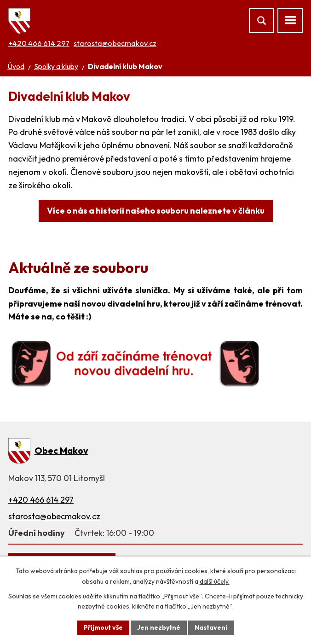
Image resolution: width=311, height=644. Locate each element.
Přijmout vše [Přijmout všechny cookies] (103, 627)
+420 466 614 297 (39, 43)
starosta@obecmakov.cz (115, 43)
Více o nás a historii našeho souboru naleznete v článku (156, 211)
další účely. (215, 581)
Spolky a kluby (56, 66)
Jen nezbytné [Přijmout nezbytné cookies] (159, 627)
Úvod (16, 66)
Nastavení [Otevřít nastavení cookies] (211, 627)
